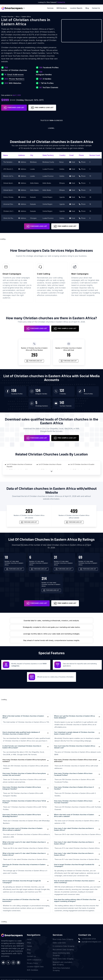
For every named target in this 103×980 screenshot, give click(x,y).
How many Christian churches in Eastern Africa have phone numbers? (24, 761)
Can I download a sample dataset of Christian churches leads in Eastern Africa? (74, 733)
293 (34, 355)
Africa (18, 17)
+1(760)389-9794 (87, 935)
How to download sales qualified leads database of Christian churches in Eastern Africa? (21, 733)
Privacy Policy (32, 959)
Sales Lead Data (59, 939)
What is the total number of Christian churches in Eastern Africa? (23, 717)
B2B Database (62, 8)
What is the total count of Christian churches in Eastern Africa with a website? (74, 815)
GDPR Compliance (34, 956)
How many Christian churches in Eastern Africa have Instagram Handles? (22, 788)
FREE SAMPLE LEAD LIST (42, 108)
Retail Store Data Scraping (63, 955)
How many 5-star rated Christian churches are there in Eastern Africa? (74, 829)
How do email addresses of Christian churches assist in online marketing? (74, 882)
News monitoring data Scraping (61, 950)
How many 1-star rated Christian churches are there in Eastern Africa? (74, 854)
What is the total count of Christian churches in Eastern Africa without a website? (22, 829)
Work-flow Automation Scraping (61, 965)
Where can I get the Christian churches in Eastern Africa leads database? (74, 717)
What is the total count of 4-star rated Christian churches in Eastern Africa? (24, 843)
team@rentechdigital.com (90, 938)
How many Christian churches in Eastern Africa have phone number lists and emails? (24, 774)
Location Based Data (35, 963)
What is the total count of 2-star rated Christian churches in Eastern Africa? (24, 854)
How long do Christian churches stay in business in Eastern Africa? (24, 865)
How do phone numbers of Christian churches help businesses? (21, 900)
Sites (29, 949)
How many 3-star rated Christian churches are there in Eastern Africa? (74, 843)
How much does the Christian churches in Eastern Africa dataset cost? (75, 747)
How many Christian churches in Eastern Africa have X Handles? (74, 788)
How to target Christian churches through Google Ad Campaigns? (22, 882)
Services (50, 8)
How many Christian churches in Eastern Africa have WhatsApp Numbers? (22, 815)
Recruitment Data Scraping (63, 946)
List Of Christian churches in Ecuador (82, 464)
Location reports (76, 8)
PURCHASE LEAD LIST (14, 108)
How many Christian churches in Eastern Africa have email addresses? (75, 761)
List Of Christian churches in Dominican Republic (19, 465)
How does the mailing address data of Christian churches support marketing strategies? (75, 900)
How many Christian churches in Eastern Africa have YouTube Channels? (73, 802)
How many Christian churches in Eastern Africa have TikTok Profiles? (24, 802)
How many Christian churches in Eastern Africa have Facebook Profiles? (73, 774)
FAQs (29, 939)
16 (69, 355)
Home (29, 936)
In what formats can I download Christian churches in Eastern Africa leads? (22, 747)
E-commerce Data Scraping (64, 942)
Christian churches (7, 17)
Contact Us (61, 2)
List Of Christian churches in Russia (50, 464)
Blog (87, 8)
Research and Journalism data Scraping (63, 960)
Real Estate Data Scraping (63, 936)
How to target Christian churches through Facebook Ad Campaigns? (74, 865)
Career (30, 942)
